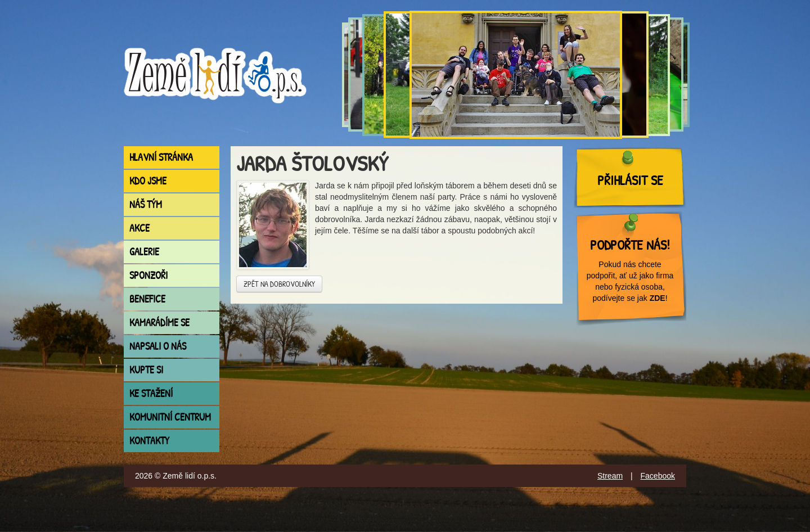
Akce (139, 228)
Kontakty (149, 441)
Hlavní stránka (161, 157)
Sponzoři (148, 275)
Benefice (147, 299)
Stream (610, 476)
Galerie (144, 252)
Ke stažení (151, 393)
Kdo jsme (148, 181)
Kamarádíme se (159, 323)
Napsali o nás (158, 346)
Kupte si (146, 370)
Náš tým (146, 204)
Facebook (658, 476)
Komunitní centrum (170, 417)
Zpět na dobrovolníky (279, 284)
